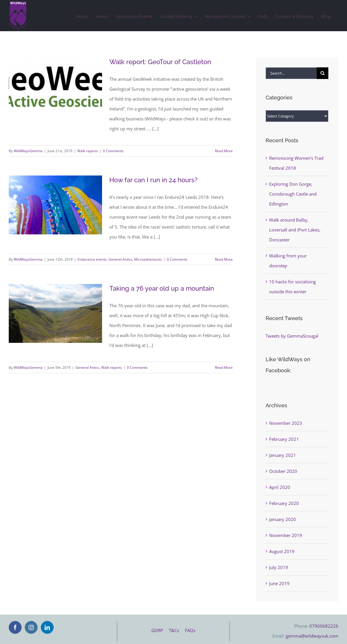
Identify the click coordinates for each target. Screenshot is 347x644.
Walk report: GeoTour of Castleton (160, 62)
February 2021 (284, 439)
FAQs (190, 630)
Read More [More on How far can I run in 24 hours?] (224, 259)
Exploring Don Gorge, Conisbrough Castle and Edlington (293, 194)
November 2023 (286, 423)
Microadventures (148, 259)
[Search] (323, 73)
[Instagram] (31, 627)
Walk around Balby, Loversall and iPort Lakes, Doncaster (295, 230)
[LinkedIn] (47, 627)
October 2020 (283, 471)
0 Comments (113, 151)
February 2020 (284, 503)
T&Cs (177, 630)
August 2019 (282, 551)
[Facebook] (15, 627)
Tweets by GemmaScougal (292, 336)
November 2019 (286, 535)
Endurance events (92, 259)
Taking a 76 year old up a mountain (162, 288)
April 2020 (280, 487)
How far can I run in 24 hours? (154, 180)
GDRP (160, 630)
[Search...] (291, 73)
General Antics (120, 259)
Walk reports (88, 151)
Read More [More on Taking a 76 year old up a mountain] (224, 367)
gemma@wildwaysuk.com (312, 636)
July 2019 (279, 567)
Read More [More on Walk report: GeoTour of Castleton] (224, 151)
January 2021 (283, 455)
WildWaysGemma (28, 151)
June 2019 (279, 583)
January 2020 (283, 519)
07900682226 (324, 626)
